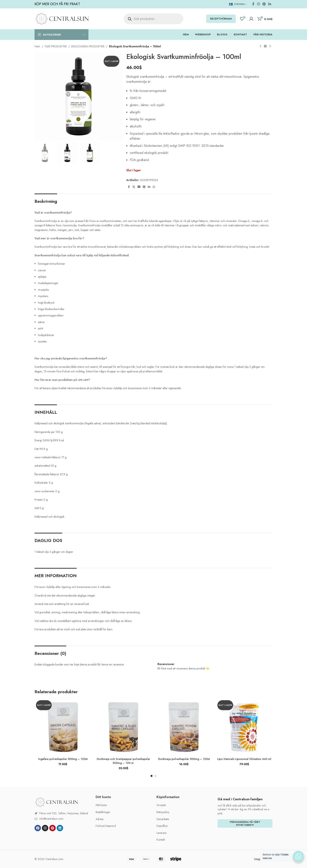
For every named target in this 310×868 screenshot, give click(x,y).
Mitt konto (101, 805)
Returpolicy (163, 812)
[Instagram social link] (258, 4)
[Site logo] (62, 18)
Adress (100, 819)
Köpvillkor (162, 826)
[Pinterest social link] (264, 4)
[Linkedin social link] (270, 4)
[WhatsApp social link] (154, 187)
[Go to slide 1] (152, 776)
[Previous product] (260, 46)
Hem (37, 46)
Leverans (161, 833)
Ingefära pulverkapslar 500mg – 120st (63, 759)
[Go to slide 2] (155, 776)
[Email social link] (139, 187)
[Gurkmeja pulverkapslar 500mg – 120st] (184, 727)
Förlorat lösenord (106, 826)
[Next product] (270, 46)
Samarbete (163, 819)
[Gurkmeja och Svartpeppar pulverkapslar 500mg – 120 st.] (123, 727)
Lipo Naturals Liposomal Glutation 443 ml (244, 759)
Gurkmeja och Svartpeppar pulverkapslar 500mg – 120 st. (123, 761)
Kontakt (161, 840)
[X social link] (134, 187)
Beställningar (103, 812)
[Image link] (56, 802)
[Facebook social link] (253, 4)
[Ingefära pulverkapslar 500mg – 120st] (63, 727)
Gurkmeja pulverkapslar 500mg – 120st (184, 759)
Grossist (161, 805)
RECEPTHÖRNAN (221, 19)
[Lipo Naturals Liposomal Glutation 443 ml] (244, 727)
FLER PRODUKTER (56, 46)
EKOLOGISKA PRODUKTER (88, 46)
